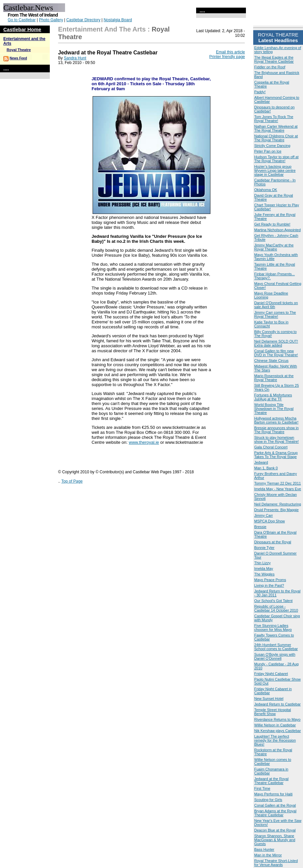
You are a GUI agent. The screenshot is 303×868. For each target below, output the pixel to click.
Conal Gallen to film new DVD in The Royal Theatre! (276, 353)
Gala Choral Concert (271, 447)
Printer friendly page (227, 57)
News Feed (18, 58)
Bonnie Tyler (264, 548)
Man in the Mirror (268, 855)
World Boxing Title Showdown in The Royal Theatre (274, 409)
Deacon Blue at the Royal (275, 830)
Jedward (261, 462)
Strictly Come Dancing (272, 146)
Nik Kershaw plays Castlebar (278, 731)
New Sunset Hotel (269, 699)
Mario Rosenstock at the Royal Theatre (274, 378)
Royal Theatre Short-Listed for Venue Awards (276, 863)
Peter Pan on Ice (268, 151)
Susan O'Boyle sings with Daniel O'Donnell (275, 656)
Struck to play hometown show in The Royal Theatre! (276, 439)
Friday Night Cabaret (271, 674)
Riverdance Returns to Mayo (277, 719)
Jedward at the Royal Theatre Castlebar (271, 781)
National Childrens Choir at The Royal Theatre (276, 138)
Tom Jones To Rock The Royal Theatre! (274, 119)
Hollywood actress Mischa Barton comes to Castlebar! (276, 420)
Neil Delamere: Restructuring (278, 504)
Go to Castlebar (22, 20)
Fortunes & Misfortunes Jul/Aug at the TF (273, 397)
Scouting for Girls (268, 800)
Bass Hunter (264, 849)
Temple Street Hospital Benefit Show (273, 712)
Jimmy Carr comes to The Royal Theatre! (275, 314)
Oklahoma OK (266, 190)
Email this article (230, 52)
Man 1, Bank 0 (266, 468)
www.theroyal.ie (144, 442)
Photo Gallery (51, 20)
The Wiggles (264, 574)
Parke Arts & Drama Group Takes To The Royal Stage (276, 455)
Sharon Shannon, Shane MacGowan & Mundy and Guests (275, 840)
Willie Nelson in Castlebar (275, 725)
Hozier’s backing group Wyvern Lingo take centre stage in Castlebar (275, 170)
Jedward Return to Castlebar (277, 704)
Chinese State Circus (271, 361)
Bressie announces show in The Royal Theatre (276, 430)
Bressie (260, 527)
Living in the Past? (269, 585)
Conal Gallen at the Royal (275, 805)
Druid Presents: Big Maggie (276, 510)
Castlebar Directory (83, 20)
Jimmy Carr (264, 515)
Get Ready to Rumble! (272, 224)
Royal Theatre (19, 50)
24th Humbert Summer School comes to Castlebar (276, 647)
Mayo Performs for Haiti (273, 794)
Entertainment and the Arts (102, 29)
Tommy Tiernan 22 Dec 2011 (278, 483)
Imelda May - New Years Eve (278, 489)
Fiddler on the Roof (270, 67)
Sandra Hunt (75, 58)
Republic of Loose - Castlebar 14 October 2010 (276, 608)
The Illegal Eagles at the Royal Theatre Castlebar (274, 59)
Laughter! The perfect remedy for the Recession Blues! (275, 740)
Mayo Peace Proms (270, 580)
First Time (262, 788)
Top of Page (72, 481)
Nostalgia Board (118, 20)
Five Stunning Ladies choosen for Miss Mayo (273, 628)
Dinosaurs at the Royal (273, 542)
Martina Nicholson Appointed (277, 230)
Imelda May (264, 568)
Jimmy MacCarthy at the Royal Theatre (274, 247)
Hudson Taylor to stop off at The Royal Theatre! (276, 159)
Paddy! (260, 92)
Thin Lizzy (263, 563)
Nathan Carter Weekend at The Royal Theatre (276, 128)
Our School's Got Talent (273, 601)
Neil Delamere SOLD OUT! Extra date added (276, 343)
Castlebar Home (22, 29)
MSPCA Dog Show (269, 521)
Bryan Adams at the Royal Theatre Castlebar (275, 813)
